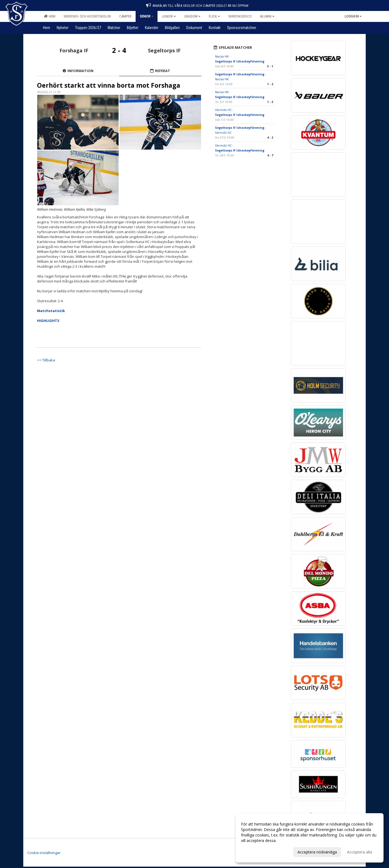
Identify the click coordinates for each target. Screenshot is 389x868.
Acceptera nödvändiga (317, 852)
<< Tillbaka (46, 360)
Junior (169, 16)
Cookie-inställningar (44, 853)
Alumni (267, 16)
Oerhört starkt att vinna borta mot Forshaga (109, 85)
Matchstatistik (51, 311)
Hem (50, 16)
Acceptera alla (360, 852)
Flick (214, 16)
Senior (147, 16)
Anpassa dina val (256, 851)
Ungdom (192, 16)
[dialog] (310, 838)
